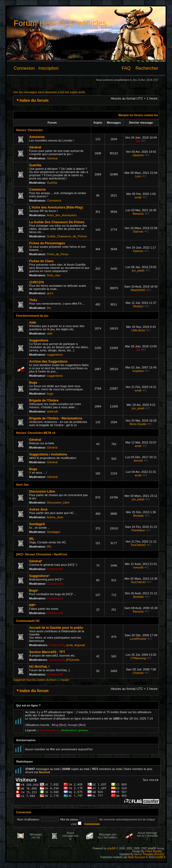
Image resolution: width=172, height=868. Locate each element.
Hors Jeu (22, 485)
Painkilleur (138, 530)
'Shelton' (138, 306)
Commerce (37, 190)
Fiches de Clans (41, 261)
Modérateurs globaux (75, 730)
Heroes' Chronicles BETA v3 (36, 433)
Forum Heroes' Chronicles (60, 23)
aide (50, 333)
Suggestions (39, 340)
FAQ (126, 68)
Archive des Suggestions (48, 362)
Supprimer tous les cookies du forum (35, 680)
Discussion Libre (42, 492)
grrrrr (50, 293)
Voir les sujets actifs (72, 92)
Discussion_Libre (58, 502)
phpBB (111, 848)
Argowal (80, 645)
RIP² (32, 605)
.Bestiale (138, 516)
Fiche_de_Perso (58, 254)
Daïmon (138, 231)
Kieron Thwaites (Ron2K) (149, 854)
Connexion (24, 68)
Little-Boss (138, 330)
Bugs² (34, 591)
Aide (33, 323)
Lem (138, 176)
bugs (50, 394)
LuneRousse (138, 639)
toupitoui (138, 371)
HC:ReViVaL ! (39, 667)
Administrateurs (50, 730)
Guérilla (35, 165)
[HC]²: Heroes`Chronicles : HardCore (42, 554)
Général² (36, 561)
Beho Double (138, 424)
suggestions (55, 355)
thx (49, 308)
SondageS (37, 524)
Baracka (138, 214)
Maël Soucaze (137, 857)
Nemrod (44, 772)
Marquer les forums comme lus (138, 115)
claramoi (138, 155)
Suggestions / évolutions (48, 454)
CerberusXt (55, 569)
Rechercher (147, 68)
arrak (138, 197)
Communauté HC (28, 621)
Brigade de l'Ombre (44, 400)
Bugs (33, 383)
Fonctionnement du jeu (32, 316)
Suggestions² (39, 576)
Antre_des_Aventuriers (62, 215)
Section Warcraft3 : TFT (47, 652)
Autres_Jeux (55, 517)
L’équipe (64, 680)
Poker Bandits (154, 851)
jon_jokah (138, 270)
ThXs (33, 300)
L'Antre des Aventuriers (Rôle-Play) (56, 207)
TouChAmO (138, 545)
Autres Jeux (38, 509)
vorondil (138, 567)
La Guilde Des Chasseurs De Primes (57, 222)
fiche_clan (54, 275)
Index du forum (34, 100)
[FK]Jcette (73, 660)
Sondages (54, 532)
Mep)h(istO (138, 290)
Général (35, 147)
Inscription (49, 68)
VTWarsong (138, 658)
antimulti (53, 411)
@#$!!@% (37, 282)
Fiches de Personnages (47, 243)
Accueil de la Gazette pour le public (56, 628)
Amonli (138, 461)
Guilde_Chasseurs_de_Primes (67, 236)
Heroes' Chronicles (29, 130)
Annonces (37, 137)
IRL (32, 539)
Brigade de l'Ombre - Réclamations (56, 418)
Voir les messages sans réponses (35, 92)
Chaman (138, 673)
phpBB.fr (160, 857)
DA (138, 141)
